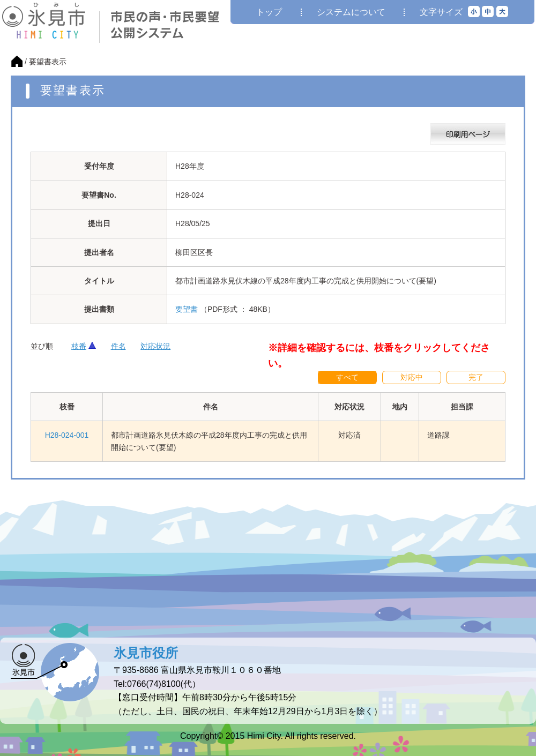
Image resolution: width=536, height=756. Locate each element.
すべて (347, 377)
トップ (269, 12)
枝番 (79, 346)
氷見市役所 (146, 653)
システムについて (351, 12)
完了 (476, 377)
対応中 (412, 377)
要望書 (187, 309)
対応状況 (155, 346)
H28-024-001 (67, 435)
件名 (118, 346)
